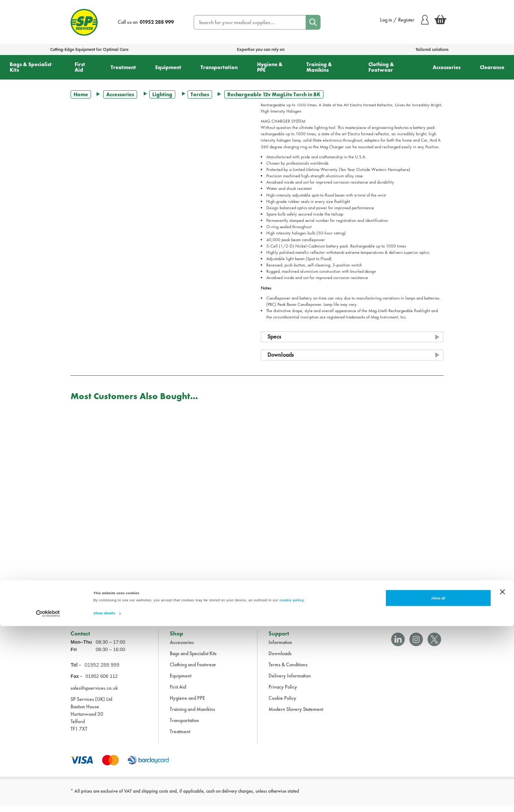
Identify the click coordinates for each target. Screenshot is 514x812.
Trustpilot (79, 600)
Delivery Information (290, 682)
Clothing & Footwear (381, 67)
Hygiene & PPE (270, 67)
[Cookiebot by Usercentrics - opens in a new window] (48, 800)
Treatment (123, 67)
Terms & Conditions (288, 670)
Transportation (219, 67)
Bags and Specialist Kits (193, 659)
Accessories (447, 67)
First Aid (80, 67)
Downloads (280, 659)
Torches (200, 94)
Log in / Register (404, 20)
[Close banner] (502, 778)
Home (81, 94)
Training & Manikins (319, 67)
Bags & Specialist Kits (31, 67)
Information (280, 648)
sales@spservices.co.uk (94, 694)
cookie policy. (292, 787)
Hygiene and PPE (187, 704)
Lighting (162, 94)
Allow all (438, 784)
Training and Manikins (192, 715)
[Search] (313, 22)
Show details (104, 800)
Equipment (168, 67)
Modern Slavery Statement (296, 715)
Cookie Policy (282, 704)
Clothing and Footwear (193, 670)
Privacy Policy (283, 693)
